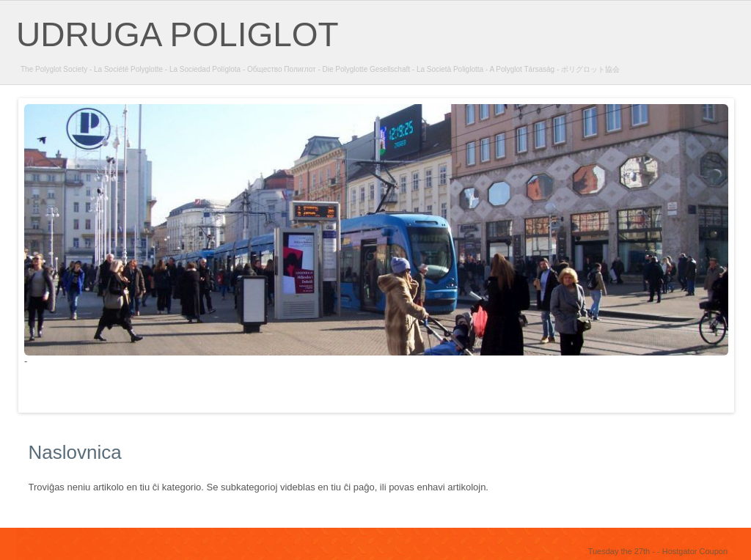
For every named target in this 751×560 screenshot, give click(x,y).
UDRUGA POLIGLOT (177, 34)
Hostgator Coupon (695, 551)
